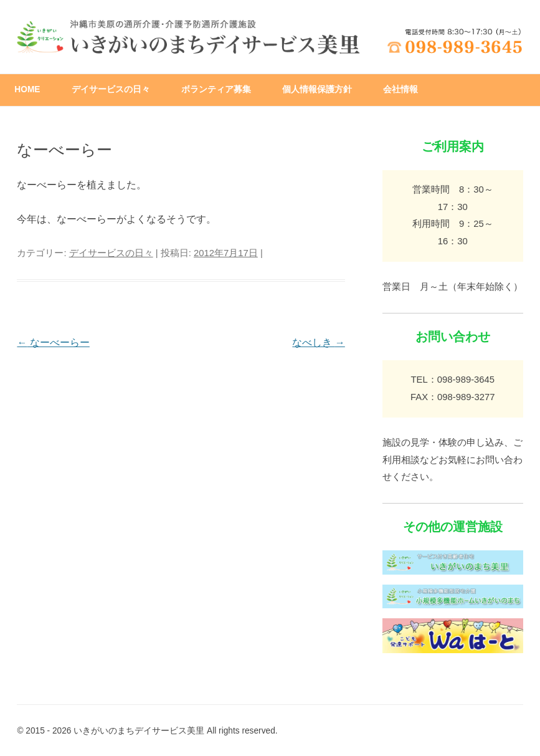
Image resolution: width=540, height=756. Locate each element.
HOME (27, 89)
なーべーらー (53, 342)
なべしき (318, 342)
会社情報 (400, 89)
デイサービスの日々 (111, 89)
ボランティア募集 (216, 89)
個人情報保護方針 (317, 89)
